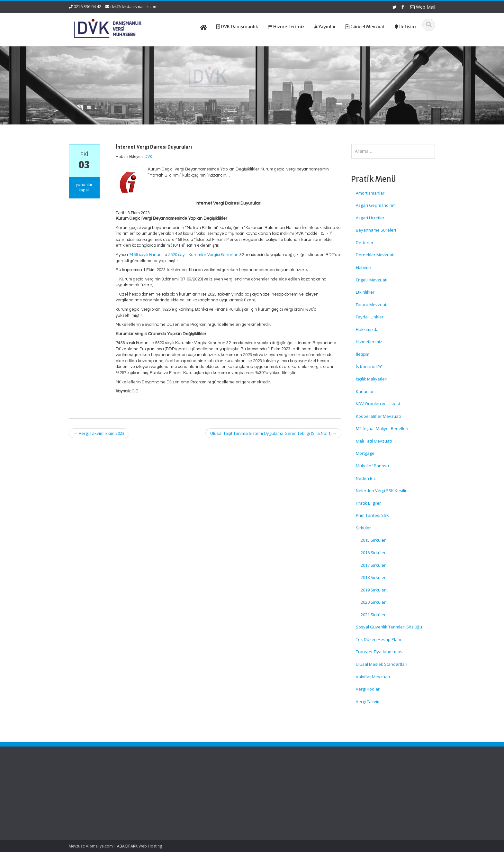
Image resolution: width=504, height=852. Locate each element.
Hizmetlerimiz (369, 342)
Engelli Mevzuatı (372, 280)
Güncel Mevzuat (277, 800)
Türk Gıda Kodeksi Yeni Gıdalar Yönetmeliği (95, 813)
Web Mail (423, 7)
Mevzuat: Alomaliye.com (91, 846)
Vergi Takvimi (369, 701)
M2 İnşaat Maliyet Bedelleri (382, 428)
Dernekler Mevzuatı (375, 255)
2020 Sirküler (373, 602)
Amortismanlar (370, 193)
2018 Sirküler (373, 577)
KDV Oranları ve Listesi (378, 404)
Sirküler (363, 528)
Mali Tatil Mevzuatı (374, 441)
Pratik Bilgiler (368, 503)
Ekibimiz (364, 267)
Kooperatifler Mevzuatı (378, 416)
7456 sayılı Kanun (145, 255)
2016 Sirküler (373, 553)
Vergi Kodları (368, 689)
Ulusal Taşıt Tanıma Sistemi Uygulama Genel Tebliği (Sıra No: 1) (273, 433)
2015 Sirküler (373, 540)
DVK (148, 156)
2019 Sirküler (373, 590)
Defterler (365, 243)
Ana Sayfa (271, 782)
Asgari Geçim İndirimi (376, 205)
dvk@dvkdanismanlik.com (134, 7)
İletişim (363, 354)
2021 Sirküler (373, 615)
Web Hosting (150, 846)
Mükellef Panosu (372, 466)
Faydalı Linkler (370, 317)
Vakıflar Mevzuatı (373, 677)
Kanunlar (365, 391)
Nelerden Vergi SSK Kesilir (381, 490)
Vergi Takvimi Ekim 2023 (99, 433)
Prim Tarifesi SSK (372, 515)
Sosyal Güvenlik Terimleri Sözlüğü (389, 627)
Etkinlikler (365, 292)
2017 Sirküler (373, 565)
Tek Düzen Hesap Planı (378, 639)
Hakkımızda (367, 329)
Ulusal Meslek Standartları (382, 664)
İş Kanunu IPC (369, 367)
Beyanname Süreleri (376, 230)
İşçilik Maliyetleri (372, 379)
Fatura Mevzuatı (372, 305)
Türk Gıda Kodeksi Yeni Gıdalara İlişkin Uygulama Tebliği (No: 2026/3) (96, 791)
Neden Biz (366, 478)
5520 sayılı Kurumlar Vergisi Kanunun (203, 255)
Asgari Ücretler (370, 218)
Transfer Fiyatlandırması (380, 652)
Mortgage (365, 453)
